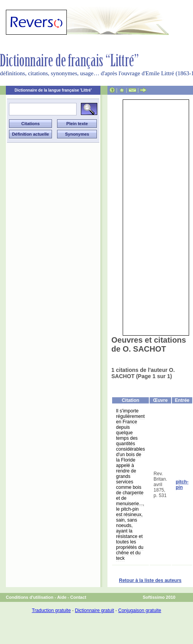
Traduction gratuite (51, 610)
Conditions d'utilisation (30, 597)
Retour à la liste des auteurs (150, 580)
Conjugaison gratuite (139, 610)
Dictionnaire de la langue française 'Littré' (53, 90)
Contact (78, 597)
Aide (62, 597)
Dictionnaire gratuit (95, 610)
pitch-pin (182, 485)
